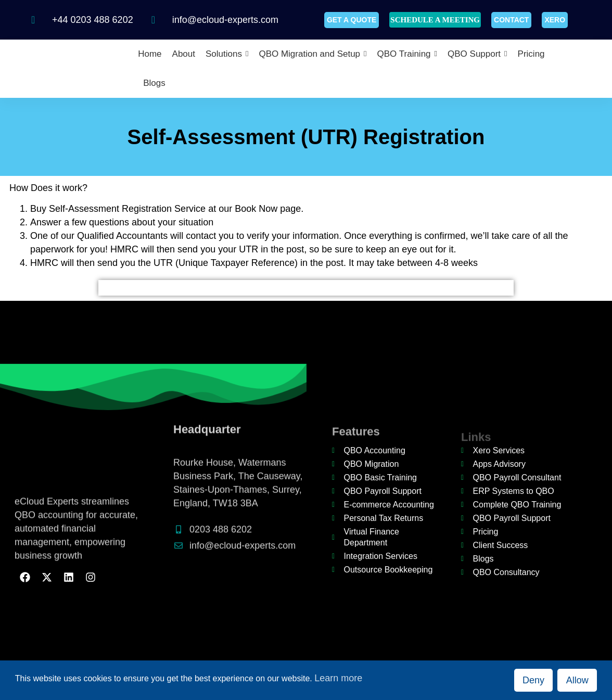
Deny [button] (533, 680)
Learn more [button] (338, 678)
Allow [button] (577, 680)
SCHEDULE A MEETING (435, 20)
